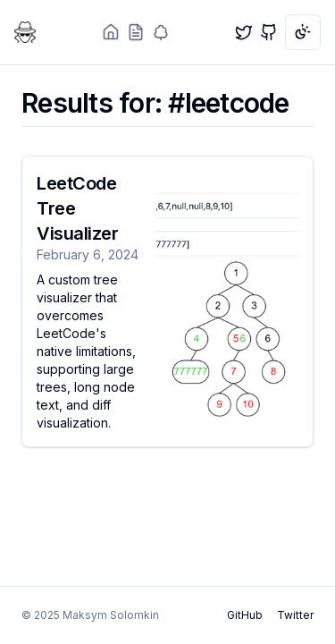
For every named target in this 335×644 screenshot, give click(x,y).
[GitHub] (269, 32)
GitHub (245, 615)
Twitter (295, 615)
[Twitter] (244, 32)
